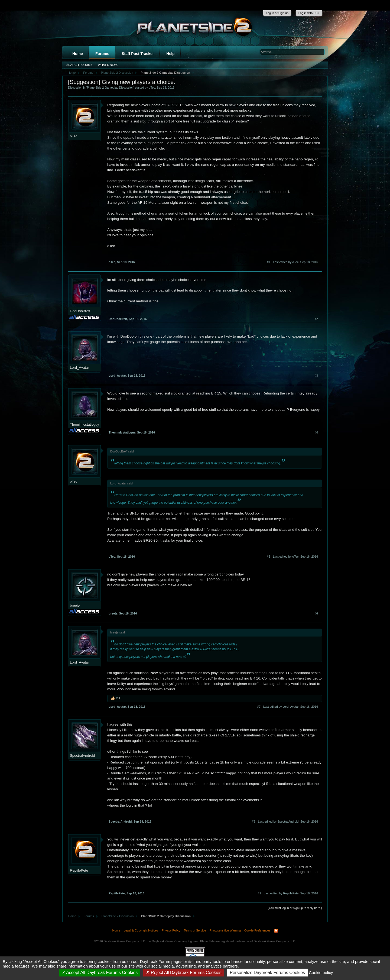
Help (170, 54)
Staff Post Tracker (138, 54)
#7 (259, 707)
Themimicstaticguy (84, 424)
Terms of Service (195, 930)
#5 (268, 557)
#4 (316, 432)
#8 (253, 821)
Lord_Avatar (79, 368)
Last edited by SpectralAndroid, (288, 821)
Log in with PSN (309, 13)
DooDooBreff (80, 311)
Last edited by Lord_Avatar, (291, 707)
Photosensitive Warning (225, 930)
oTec (152, 88)
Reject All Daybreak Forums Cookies (184, 973)
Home (78, 54)
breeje (75, 605)
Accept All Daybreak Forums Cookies (100, 973)
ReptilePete (79, 870)
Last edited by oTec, (295, 262)
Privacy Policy (171, 930)
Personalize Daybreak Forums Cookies (267, 973)
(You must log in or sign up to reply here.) (295, 908)
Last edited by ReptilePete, (291, 893)
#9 (259, 893)
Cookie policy (321, 973)
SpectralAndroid (82, 756)
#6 (316, 613)
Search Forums (79, 65)
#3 (316, 376)
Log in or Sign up (277, 13)
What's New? (108, 65)
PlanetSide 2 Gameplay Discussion (110, 88)
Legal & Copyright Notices (141, 930)
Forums (102, 54)
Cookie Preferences (257, 930)
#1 (268, 262)
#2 (316, 319)
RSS (276, 931)
